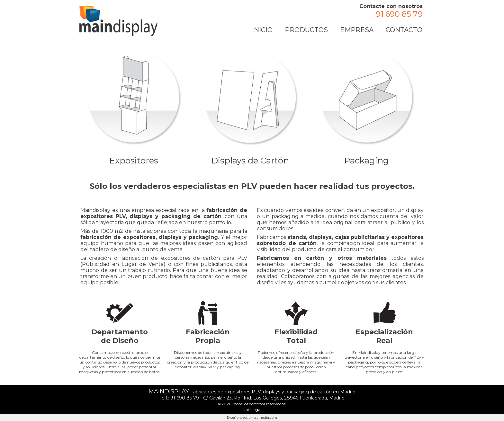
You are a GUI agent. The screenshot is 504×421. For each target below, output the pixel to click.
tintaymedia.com (263, 417)
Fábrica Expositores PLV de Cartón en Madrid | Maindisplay (118, 21)
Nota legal (252, 410)
